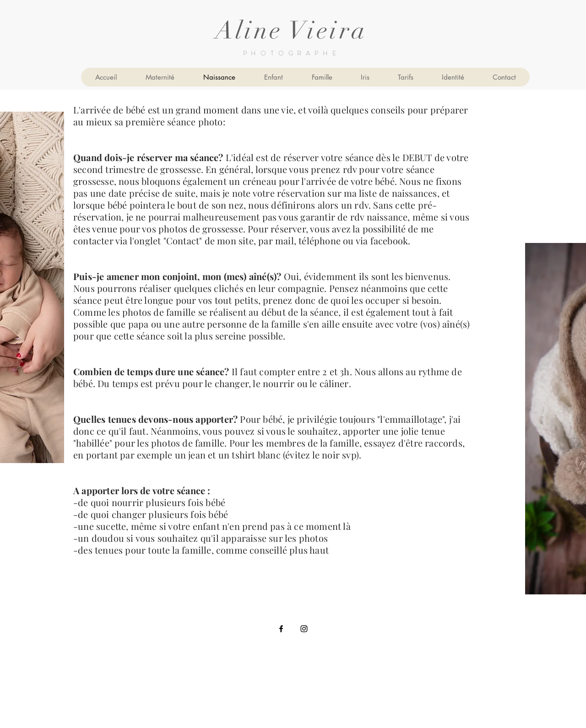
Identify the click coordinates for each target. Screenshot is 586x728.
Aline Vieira (291, 30)
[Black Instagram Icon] (304, 629)
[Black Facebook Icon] (281, 629)
